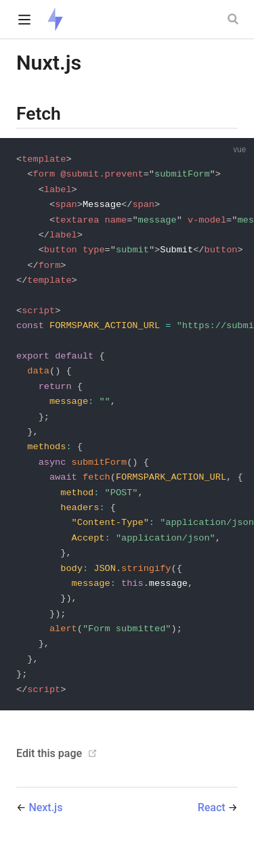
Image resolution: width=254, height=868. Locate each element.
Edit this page (49, 769)
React (213, 823)
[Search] (234, 19)
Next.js (45, 823)
